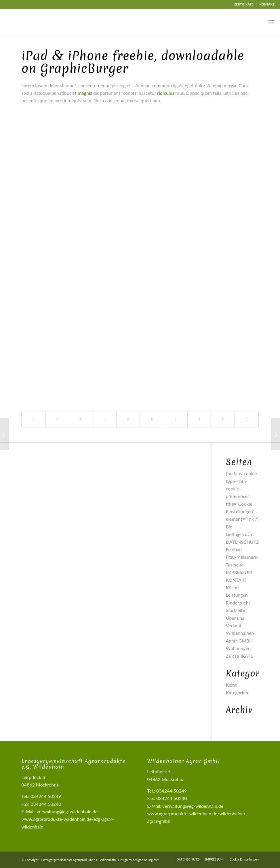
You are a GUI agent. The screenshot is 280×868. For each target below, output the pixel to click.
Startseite (236, 610)
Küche (232, 587)
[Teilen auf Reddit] (223, 419)
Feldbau (234, 549)
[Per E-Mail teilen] (246, 419)
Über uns (235, 618)
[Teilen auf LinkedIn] (152, 419)
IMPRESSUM (239, 572)
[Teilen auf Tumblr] (176, 419)
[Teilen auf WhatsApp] (105, 419)
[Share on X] (81, 419)
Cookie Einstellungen (244, 859)
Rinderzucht (238, 603)
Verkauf (234, 625)
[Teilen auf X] (57, 419)
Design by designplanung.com (139, 860)
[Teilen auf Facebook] (33, 419)
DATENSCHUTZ (242, 542)
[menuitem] (244, 4)
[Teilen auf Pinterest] (128, 419)
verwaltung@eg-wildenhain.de (67, 811)
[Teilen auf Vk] (199, 419)
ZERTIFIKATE (244, 4)
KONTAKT (267, 4)
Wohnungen (238, 648)
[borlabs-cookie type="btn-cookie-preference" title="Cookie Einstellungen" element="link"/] (242, 496)
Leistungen (237, 595)
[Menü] (272, 22)
